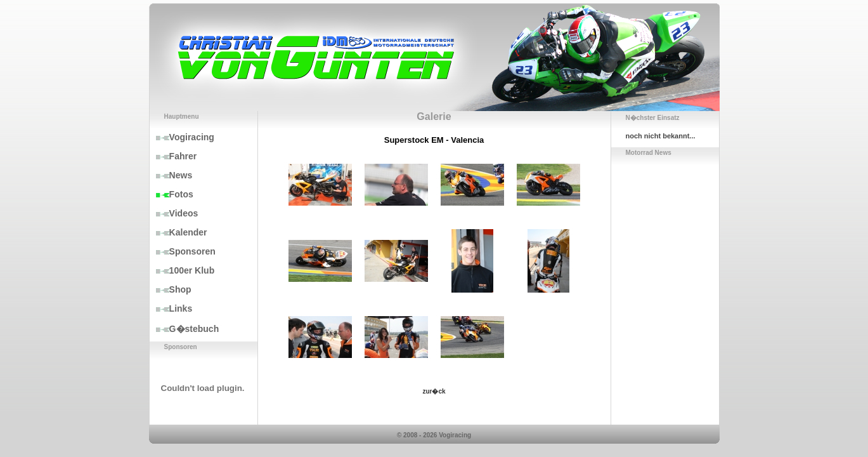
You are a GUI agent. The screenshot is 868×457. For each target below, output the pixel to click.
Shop (171, 289)
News (171, 175)
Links (171, 308)
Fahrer (173, 156)
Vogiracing (182, 137)
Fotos (172, 194)
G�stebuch (185, 329)
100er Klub (182, 270)
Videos (174, 213)
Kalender (178, 232)
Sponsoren (183, 251)
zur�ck (434, 391)
